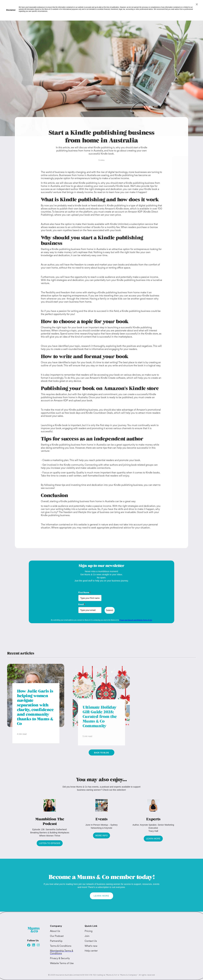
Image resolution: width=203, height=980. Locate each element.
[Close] (197, 4)
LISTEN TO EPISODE (50, 843)
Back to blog (101, 753)
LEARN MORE (153, 839)
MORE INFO (101, 835)
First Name (84, 592)
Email (82, 604)
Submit (110, 610)
